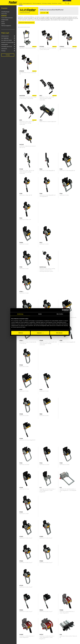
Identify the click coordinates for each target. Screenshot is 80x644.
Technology (44, 3)
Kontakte (60, 3)
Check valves (4, 14)
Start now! (43, 13)
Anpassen (40, 333)
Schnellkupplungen (5, 12)
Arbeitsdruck (4, 49)
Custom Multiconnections (7, 18)
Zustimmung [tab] (20, 314)
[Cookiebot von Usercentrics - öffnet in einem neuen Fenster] (63, 310)
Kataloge (49, 3)
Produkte (21, 3)
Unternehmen (54, 3)
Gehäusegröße (5, 45)
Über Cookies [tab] (60, 314)
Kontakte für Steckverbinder (7, 42)
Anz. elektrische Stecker (7, 40)
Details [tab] (40, 314)
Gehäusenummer (5, 36)
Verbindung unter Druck (7, 47)
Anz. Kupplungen (5, 38)
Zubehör (3, 24)
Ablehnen (21, 333)
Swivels (3, 22)
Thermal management (37, 3)
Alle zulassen (59, 333)
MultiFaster (4, 16)
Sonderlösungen (5, 20)
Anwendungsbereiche (27, 3)
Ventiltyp (3, 51)
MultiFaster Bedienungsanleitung (26, 23)
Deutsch (68, 1)
